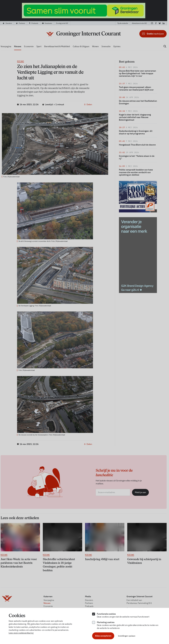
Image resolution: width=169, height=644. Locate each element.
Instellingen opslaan (127, 636)
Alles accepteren (103, 636)
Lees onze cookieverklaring (21, 633)
